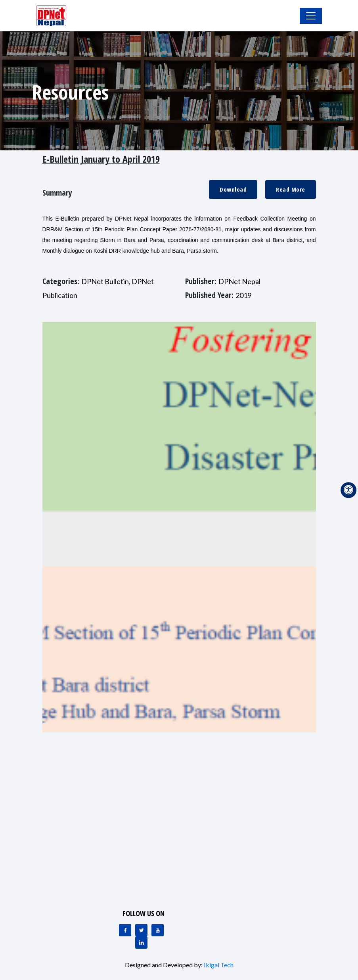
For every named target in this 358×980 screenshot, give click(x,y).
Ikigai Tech (219, 965)
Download (233, 189)
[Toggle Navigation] (311, 16)
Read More (291, 189)
